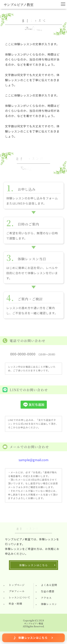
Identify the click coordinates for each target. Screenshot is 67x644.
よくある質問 (49, 585)
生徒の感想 (48, 591)
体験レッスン (49, 604)
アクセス (46, 598)
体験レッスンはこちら (34, 565)
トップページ (17, 585)
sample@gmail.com (33, 461)
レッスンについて (19, 597)
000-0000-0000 (23, 355)
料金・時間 (15, 604)
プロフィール (17, 591)
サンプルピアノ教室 (18, 5)
